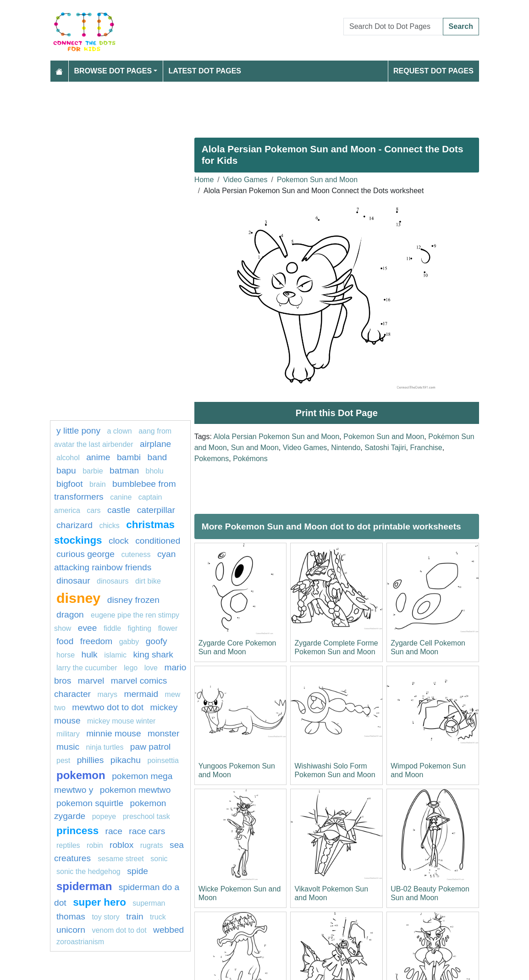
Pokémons (250, 459)
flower (168, 628)
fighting (140, 628)
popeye (104, 816)
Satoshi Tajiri (385, 448)
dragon (71, 615)
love (151, 668)
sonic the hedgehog (88, 871)
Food (65, 641)
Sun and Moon (255, 448)
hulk (89, 654)
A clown (119, 431)
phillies (91, 760)
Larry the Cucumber (87, 668)
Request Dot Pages (433, 71)
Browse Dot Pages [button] (113, 71)
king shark (153, 654)
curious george (85, 554)
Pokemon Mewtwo (135, 790)
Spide (138, 871)
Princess (77, 831)
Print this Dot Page (337, 413)
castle (119, 510)
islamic (115, 655)
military (68, 734)
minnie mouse (113, 733)
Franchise (426, 448)
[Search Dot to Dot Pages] (393, 27)
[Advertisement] (264, 106)
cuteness (136, 554)
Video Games (245, 180)
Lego (131, 668)
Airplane (155, 444)
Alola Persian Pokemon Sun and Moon (276, 437)
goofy (157, 641)
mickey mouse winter (121, 721)
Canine (121, 497)
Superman (149, 903)
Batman (124, 471)
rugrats (152, 845)
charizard (74, 525)
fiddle (112, 628)
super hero (99, 902)
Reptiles (68, 845)
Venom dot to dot (119, 930)
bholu (155, 471)
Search (461, 26)
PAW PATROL (151, 747)
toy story (105, 917)
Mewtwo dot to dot (108, 707)
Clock (119, 541)
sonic (159, 859)
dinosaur (73, 581)
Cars (94, 510)
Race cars (147, 831)
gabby (129, 642)
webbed (168, 930)
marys (107, 694)
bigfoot (70, 484)
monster (163, 733)
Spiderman (84, 886)
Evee (88, 628)
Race (114, 831)
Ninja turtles (105, 747)
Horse (66, 655)
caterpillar (156, 510)
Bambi (129, 457)
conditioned (158, 541)
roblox (121, 845)
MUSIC (68, 747)
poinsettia (163, 760)
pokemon (81, 775)
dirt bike (148, 581)
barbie (93, 471)
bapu (66, 471)
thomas (71, 916)
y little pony (78, 431)
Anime (98, 457)
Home (204, 180)
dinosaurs (113, 581)
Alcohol (68, 458)
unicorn (71, 930)
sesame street (121, 859)
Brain (98, 484)
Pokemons (212, 459)
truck (158, 917)
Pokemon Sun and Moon (317, 180)
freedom (96, 641)
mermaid (141, 694)
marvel (91, 681)
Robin (95, 845)
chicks (109, 526)
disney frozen (133, 600)
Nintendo (346, 448)
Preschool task (146, 816)
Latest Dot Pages (205, 71)
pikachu (126, 760)
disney (78, 598)
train (135, 916)
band (157, 457)
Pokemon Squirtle (90, 803)
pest (63, 760)
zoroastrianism (80, 942)
